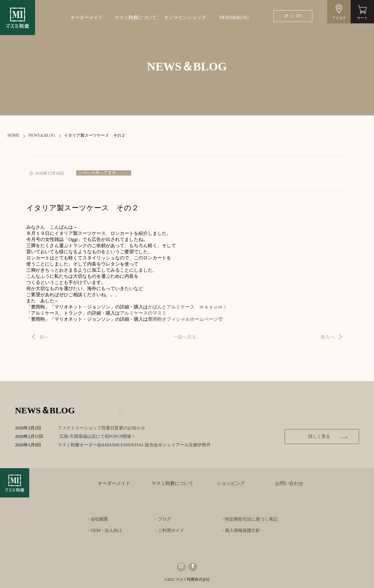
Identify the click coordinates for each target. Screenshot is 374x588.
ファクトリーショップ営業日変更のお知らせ (101, 428)
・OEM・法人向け (104, 530)
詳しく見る (319, 436)
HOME (14, 135)
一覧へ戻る (185, 337)
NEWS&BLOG (234, 17)
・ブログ (162, 519)
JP (286, 16)
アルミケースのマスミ (143, 313)
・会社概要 (97, 519)
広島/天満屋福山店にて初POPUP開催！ (102, 436)
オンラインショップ (185, 17)
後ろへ (328, 337)
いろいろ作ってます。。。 (104, 173)
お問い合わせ (289, 483)
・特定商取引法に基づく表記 (249, 519)
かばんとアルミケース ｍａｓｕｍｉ (188, 307)
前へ (44, 337)
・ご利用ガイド (169, 530)
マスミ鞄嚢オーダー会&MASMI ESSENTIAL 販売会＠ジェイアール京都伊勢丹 (138, 445)
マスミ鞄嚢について (136, 17)
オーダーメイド (86, 17)
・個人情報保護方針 (240, 530)
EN (299, 16)
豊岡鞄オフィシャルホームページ (183, 319)
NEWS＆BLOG (42, 135)
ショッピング (231, 483)
